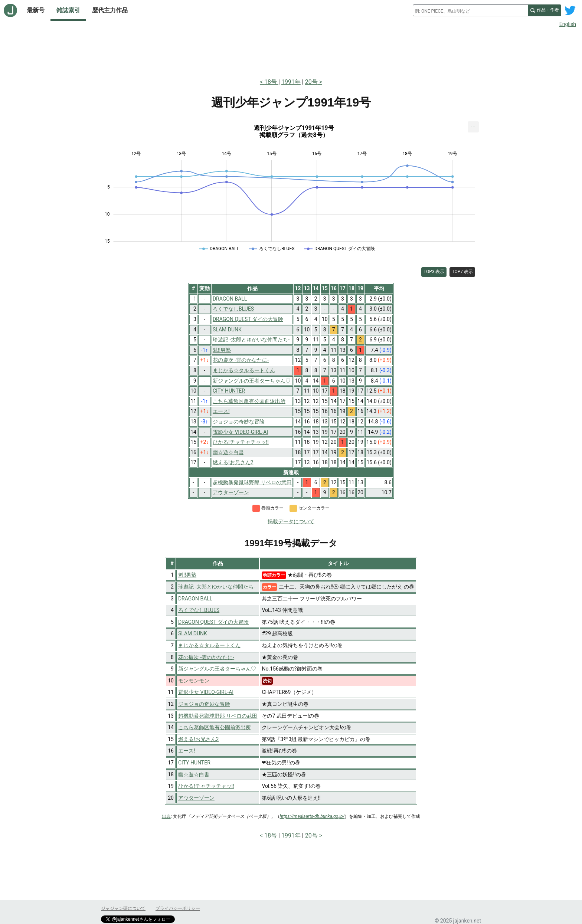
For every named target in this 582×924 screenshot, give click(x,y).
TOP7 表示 (462, 272)
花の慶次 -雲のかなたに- (206, 657)
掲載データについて (291, 521)
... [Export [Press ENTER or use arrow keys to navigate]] (473, 125)
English (568, 24)
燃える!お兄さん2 (198, 739)
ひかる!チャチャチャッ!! (206, 786)
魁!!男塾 (187, 575)
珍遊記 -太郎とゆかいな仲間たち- (217, 587)
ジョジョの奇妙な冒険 (204, 704)
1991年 (291, 82)
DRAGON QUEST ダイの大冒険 (213, 622)
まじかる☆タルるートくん (209, 645)
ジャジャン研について (123, 908)
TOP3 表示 (434, 272)
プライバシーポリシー (178, 908)
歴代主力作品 (110, 10)
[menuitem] (473, 127)
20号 (311, 82)
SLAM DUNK (193, 633)
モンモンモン (194, 681)
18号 (271, 82)
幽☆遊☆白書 (194, 774)
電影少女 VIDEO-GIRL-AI (206, 692)
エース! (187, 751)
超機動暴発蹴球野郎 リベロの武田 (218, 716)
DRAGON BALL (195, 599)
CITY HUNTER (194, 763)
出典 (166, 816)
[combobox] (470, 10)
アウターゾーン (196, 798)
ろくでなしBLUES (199, 610)
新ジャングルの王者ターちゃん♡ (217, 669)
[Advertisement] (291, 51)
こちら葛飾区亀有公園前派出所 (215, 727)
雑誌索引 (68, 10)
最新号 (36, 10)
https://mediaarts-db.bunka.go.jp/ (312, 816)
